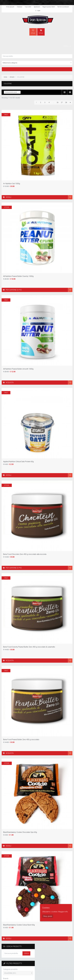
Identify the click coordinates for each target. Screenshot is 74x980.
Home (5, 77)
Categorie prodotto (10, 969)
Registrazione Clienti (49, 7)
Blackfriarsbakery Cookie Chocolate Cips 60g (20, 832)
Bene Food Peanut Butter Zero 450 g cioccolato (21, 740)
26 (58, 102)
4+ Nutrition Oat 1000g (12, 184)
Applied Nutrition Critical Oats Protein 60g (18, 462)
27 (62, 102)
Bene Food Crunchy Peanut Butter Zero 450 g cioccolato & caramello (29, 647)
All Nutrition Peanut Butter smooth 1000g (18, 369)
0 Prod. (33, 32)
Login (38, 11)
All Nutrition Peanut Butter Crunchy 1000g (18, 276)
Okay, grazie (48, 916)
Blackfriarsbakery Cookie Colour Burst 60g (19, 925)
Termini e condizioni (63, 7)
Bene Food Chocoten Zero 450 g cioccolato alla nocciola (25, 554)
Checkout (19, 7)
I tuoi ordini (28, 7)
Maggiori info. (63, 912)
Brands (6, 978)
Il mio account (10, 7)
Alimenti (12, 77)
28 (66, 102)
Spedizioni (37, 7)
